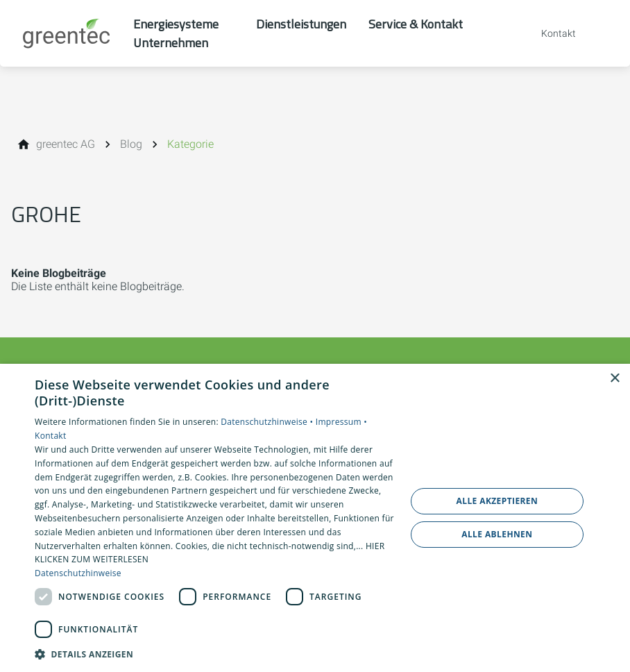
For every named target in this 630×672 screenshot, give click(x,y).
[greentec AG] (66, 144)
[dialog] (315, 518)
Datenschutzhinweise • (268, 422)
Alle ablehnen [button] (497, 534)
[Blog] (131, 144)
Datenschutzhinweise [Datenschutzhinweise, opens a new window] (78, 573)
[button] (215, 654)
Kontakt (51, 436)
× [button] (614, 379)
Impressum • (341, 422)
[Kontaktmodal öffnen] (549, 33)
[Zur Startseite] (67, 33)
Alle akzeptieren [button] (497, 501)
